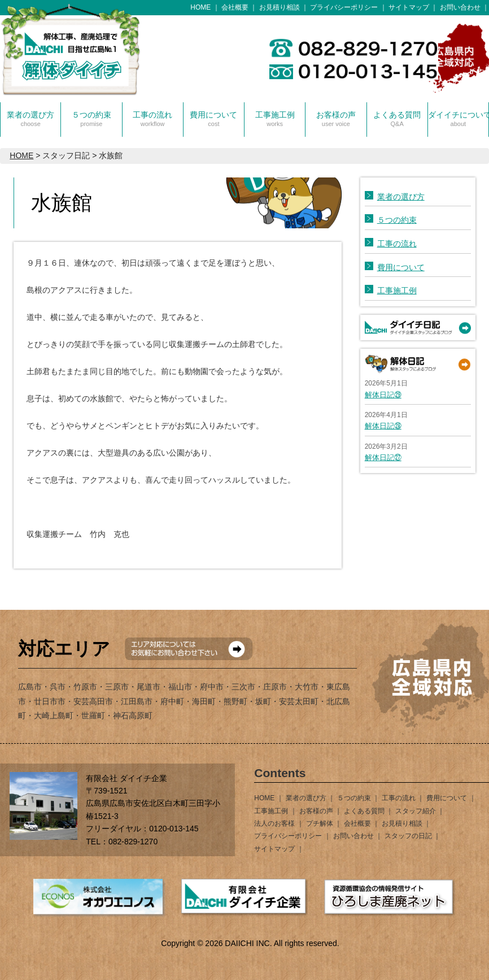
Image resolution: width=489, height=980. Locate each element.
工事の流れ (152, 119)
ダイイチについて (458, 119)
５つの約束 (91, 119)
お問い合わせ (460, 7)
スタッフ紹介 (416, 811)
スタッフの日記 (408, 836)
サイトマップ (409, 7)
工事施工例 (275, 119)
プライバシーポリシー (344, 7)
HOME (200, 7)
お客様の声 (336, 119)
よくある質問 (397, 119)
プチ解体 (320, 823)
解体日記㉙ (383, 395)
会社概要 (235, 7)
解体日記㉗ (383, 458)
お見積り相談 (280, 7)
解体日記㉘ (383, 426)
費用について (213, 119)
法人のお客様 (274, 823)
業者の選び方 (30, 119)
